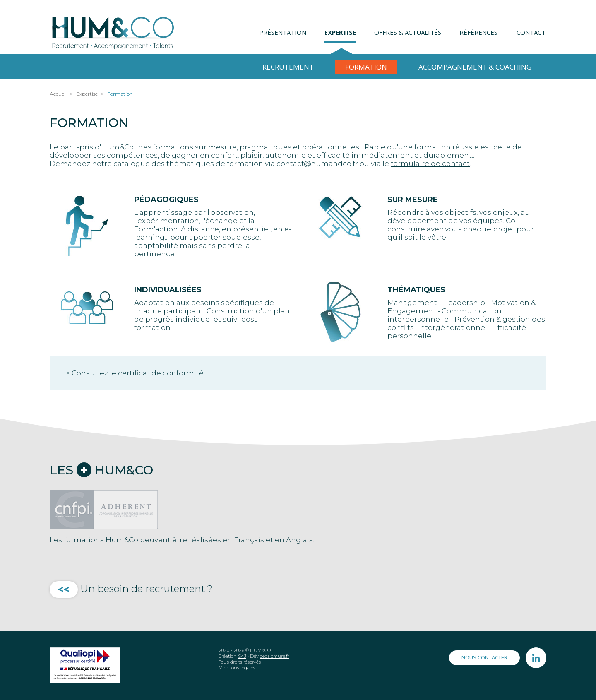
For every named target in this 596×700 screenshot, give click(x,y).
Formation (366, 67)
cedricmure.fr (275, 656)
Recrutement (288, 67)
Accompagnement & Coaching (475, 67)
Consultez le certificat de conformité (138, 373)
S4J (242, 656)
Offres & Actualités (408, 32)
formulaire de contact (430, 164)
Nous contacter (484, 657)
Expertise (340, 32)
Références (478, 32)
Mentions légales (237, 668)
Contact (531, 32)
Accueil (58, 94)
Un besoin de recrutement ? (131, 589)
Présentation (283, 32)
